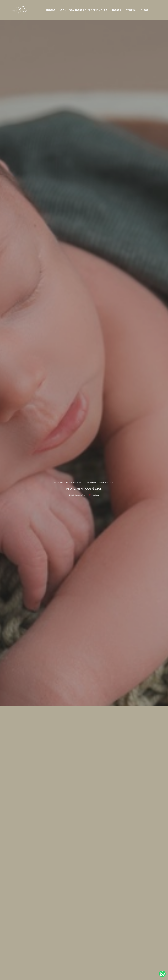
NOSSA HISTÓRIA (124, 10)
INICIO (51, 10)
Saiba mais (39, 958)
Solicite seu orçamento (146, 848)
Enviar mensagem (136, 946)
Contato (133, 969)
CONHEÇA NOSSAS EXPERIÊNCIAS (84, 10)
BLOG (145, 10)
